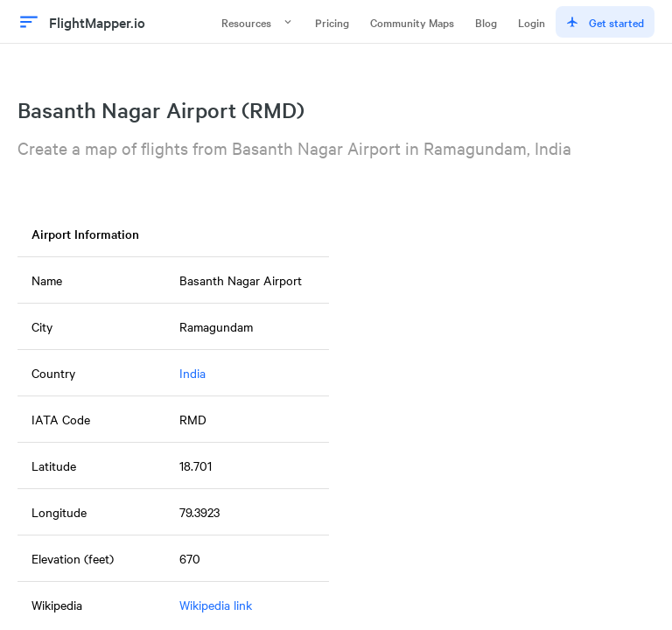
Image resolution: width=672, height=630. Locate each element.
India (192, 373)
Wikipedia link (216, 605)
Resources (258, 22)
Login (532, 22)
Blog (486, 22)
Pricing (332, 22)
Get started (605, 22)
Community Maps (412, 22)
